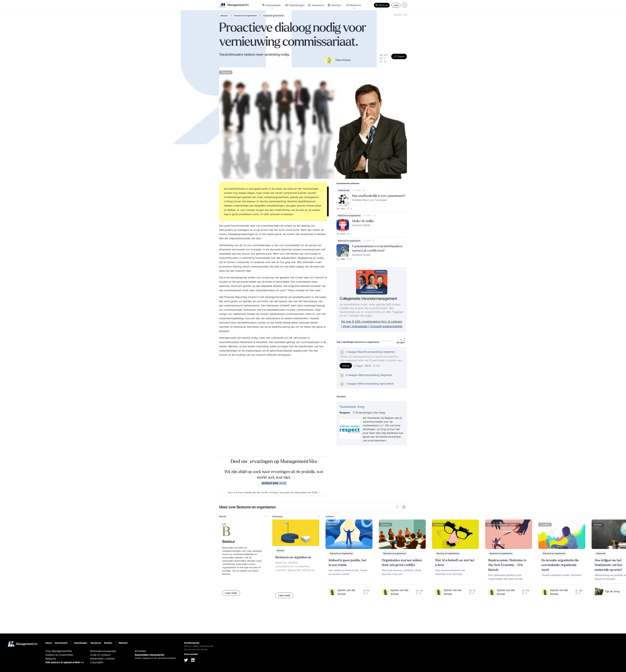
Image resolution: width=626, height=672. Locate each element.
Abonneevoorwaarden (103, 651)
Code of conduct (100, 655)
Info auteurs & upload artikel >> (65, 662)
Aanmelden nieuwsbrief (149, 655)
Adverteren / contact (103, 659)
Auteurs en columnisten (59, 655)
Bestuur (224, 16)
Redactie (51, 659)
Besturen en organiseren (246, 16)
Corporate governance (273, 16)
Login (396, 5)
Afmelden (140, 651)
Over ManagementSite (59, 651)
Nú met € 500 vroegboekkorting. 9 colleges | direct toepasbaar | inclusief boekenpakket (379, 324)
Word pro (382, 5)
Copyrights (97, 662)
